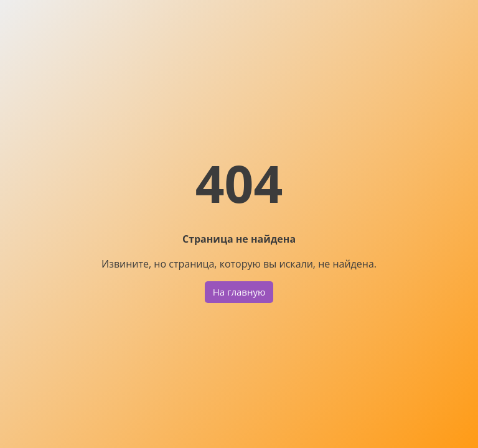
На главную (239, 292)
